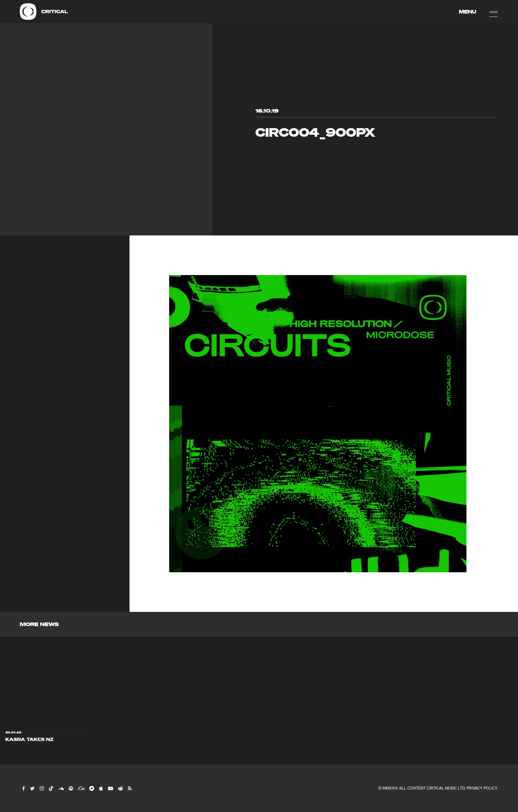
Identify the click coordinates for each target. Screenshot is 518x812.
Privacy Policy (482, 788)
